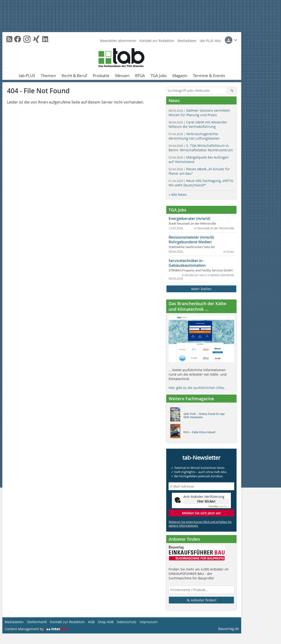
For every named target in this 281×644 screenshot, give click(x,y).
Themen (48, 76)
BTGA (140, 76)
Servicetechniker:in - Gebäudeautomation (187, 263)
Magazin (180, 76)
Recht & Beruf (74, 76)
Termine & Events (209, 76)
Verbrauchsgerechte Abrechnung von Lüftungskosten (194, 136)
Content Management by (36, 629)
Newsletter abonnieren (118, 41)
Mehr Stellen (201, 289)
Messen (122, 76)
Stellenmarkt (37, 622)
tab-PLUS (27, 76)
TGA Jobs (159, 76)
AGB (91, 622)
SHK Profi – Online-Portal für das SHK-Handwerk (204, 416)
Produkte (101, 76)
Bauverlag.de (229, 629)
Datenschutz (127, 622)
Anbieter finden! (202, 600)
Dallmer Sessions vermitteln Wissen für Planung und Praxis (199, 113)
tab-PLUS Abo (210, 41)
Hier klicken (206, 501)
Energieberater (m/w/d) (189, 218)
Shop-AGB (106, 622)
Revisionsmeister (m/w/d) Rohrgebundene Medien (191, 240)
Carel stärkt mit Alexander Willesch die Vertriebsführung (198, 124)
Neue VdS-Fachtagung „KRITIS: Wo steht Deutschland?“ (201, 183)
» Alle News (178, 194)
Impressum (149, 622)
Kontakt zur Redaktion (157, 41)
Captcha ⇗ (219, 506)
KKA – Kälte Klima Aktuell (199, 432)
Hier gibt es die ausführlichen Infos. (197, 388)
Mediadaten (187, 41)
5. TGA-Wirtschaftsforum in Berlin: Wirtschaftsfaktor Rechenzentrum (201, 148)
